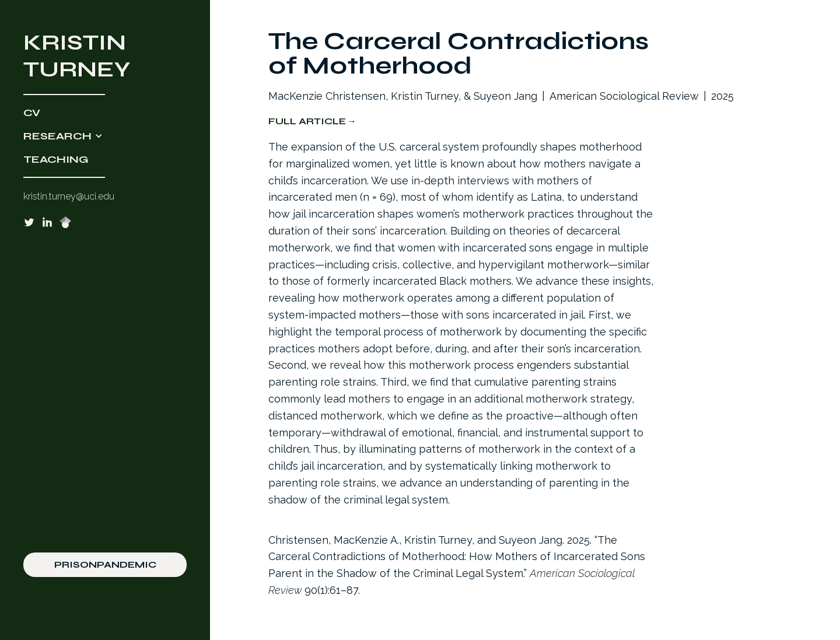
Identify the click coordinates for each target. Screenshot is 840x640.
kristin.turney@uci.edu (69, 196)
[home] (105, 56)
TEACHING (56, 159)
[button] (105, 136)
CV (32, 113)
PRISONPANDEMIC (105, 564)
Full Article (307, 121)
